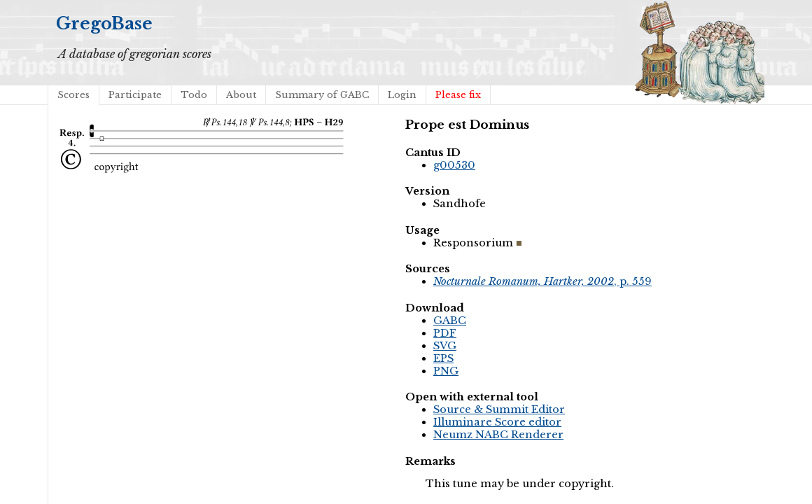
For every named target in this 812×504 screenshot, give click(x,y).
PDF (445, 333)
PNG (446, 371)
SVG (445, 346)
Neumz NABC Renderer (498, 435)
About (241, 95)
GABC (450, 321)
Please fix (458, 95)
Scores (73, 95)
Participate (135, 95)
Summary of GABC (322, 95)
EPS (443, 358)
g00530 (454, 165)
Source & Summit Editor (499, 409)
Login (402, 95)
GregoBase (104, 23)
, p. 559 (542, 281)
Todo (194, 95)
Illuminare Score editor (497, 422)
